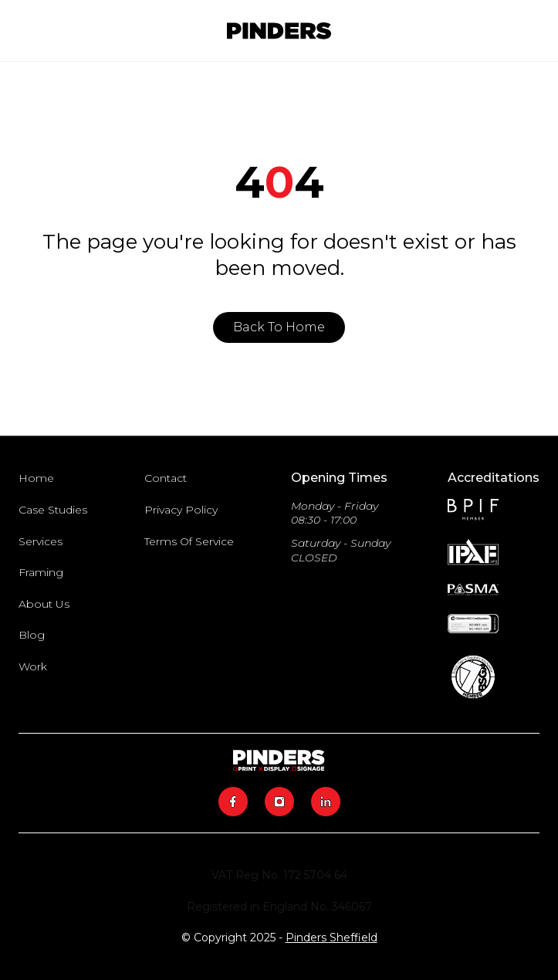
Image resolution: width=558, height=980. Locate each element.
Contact (166, 478)
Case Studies (53, 510)
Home (36, 478)
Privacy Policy (181, 510)
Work (33, 666)
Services (41, 541)
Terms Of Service (189, 541)
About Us (44, 604)
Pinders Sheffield (331, 938)
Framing (41, 572)
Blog (32, 635)
